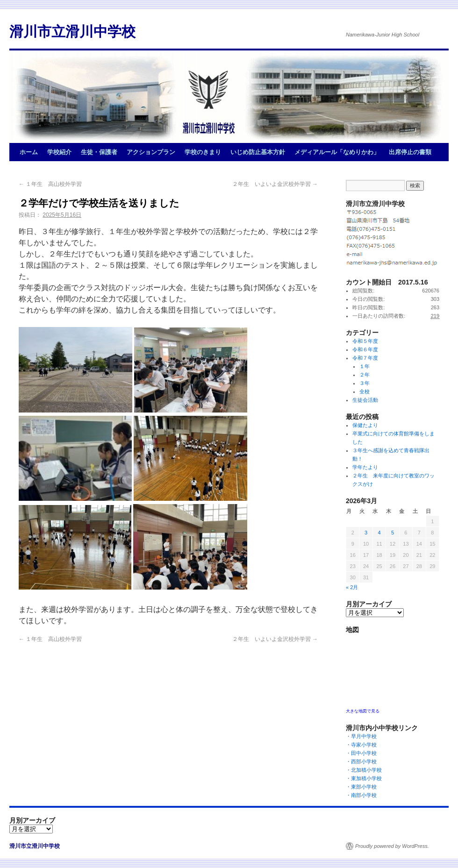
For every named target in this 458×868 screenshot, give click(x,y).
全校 (365, 391)
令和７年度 (365, 358)
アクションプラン (151, 152)
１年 (365, 366)
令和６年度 (365, 349)
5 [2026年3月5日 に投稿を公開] (393, 533)
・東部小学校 (364, 787)
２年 (365, 375)
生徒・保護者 (99, 152)
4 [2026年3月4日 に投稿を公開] (379, 533)
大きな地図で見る (363, 711)
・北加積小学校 (364, 770)
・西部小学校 (364, 761)
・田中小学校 (364, 753)
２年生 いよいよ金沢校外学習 (275, 184)
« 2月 (352, 587)
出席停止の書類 (410, 152)
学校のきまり (203, 152)
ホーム (29, 152)
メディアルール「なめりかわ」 (337, 152)
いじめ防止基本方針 (258, 152)
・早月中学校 (364, 736)
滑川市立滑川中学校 (72, 32)
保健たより (365, 425)
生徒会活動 (365, 400)
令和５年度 (365, 341)
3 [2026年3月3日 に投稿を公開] (366, 533)
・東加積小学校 (364, 778)
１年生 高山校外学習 (50, 184)
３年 (365, 383)
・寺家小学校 (364, 745)
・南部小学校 (364, 795)
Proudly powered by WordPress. (392, 846)
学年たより (365, 467)
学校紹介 (59, 152)
